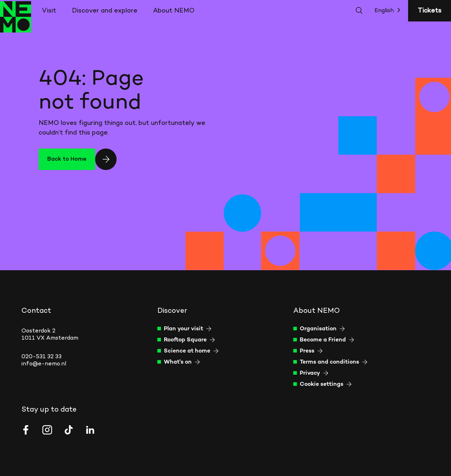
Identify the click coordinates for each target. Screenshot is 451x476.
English (389, 10)
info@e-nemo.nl (44, 364)
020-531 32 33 (41, 357)
